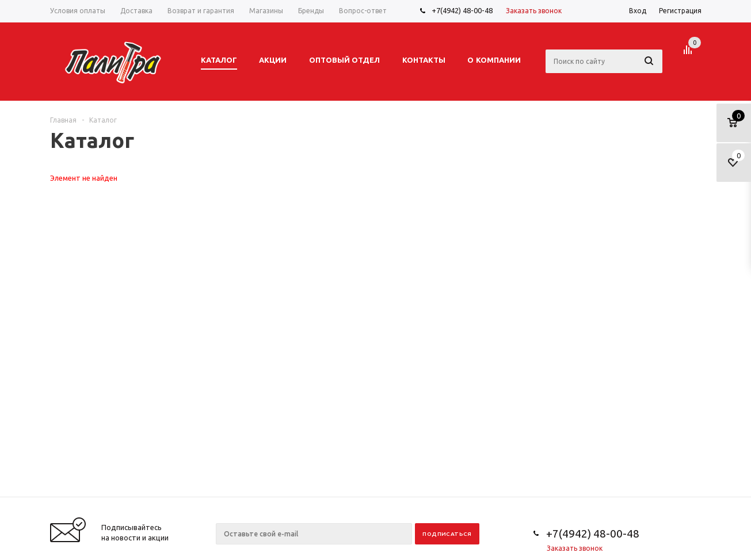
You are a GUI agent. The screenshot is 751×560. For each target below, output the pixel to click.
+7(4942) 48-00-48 (462, 10)
